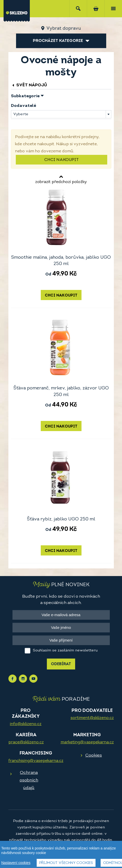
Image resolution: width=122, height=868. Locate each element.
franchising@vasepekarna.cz (36, 761)
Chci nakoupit (62, 160)
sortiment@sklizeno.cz (92, 718)
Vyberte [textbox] (21, 114)
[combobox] (61, 114)
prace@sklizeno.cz (26, 742)
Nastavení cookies (16, 863)
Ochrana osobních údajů (29, 780)
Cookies (94, 755)
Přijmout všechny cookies (66, 863)
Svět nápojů (29, 85)
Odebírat (61, 664)
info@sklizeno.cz (26, 724)
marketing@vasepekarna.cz (87, 742)
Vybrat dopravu (64, 29)
